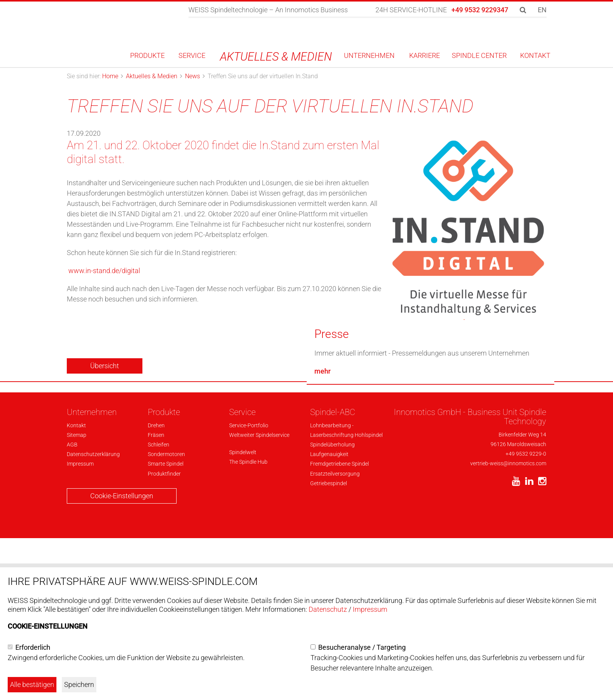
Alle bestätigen (32, 684)
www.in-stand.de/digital (104, 271)
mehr (322, 536)
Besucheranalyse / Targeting (362, 647)
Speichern (79, 684)
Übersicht (105, 366)
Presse (332, 499)
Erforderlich (33, 647)
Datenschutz (328, 609)
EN (542, 10)
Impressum (370, 609)
